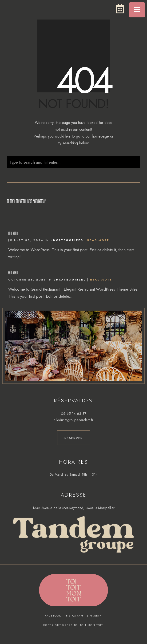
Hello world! (13, 233)
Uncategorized (67, 240)
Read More (98, 240)
